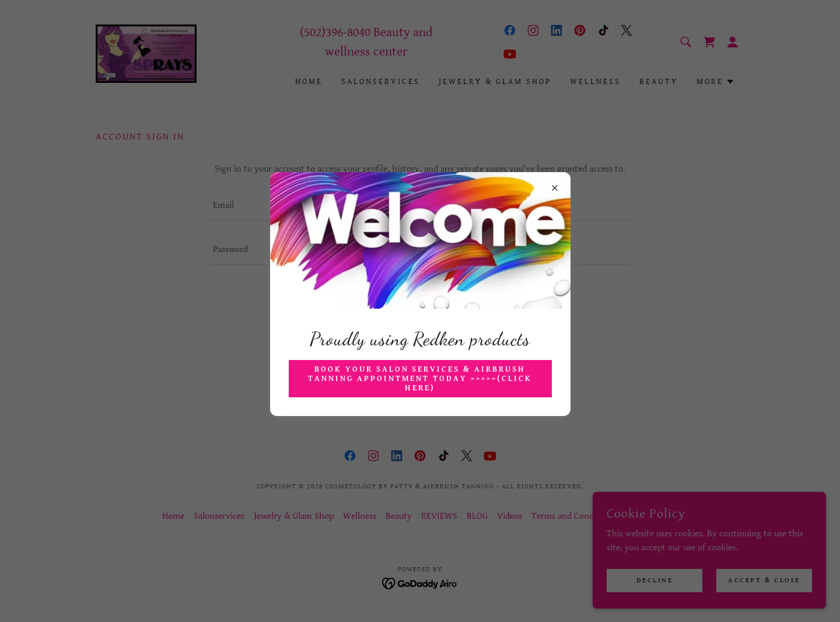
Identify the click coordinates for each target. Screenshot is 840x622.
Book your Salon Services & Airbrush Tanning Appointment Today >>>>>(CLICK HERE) (420, 379)
